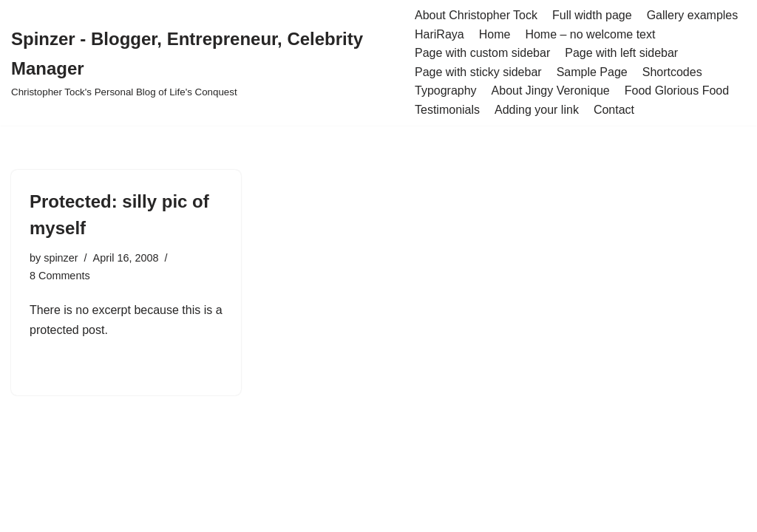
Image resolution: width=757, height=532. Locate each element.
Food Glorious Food (677, 91)
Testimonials (447, 110)
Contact (614, 110)
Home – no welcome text (590, 34)
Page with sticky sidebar (478, 72)
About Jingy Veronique (551, 91)
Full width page (592, 15)
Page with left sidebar (621, 53)
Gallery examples (693, 15)
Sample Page (592, 72)
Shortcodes (672, 72)
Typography (446, 91)
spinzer (61, 258)
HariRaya (439, 34)
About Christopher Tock (476, 15)
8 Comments (60, 276)
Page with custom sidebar (482, 53)
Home (495, 34)
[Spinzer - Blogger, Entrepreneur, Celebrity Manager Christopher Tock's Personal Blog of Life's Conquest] (202, 63)
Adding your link (537, 110)
